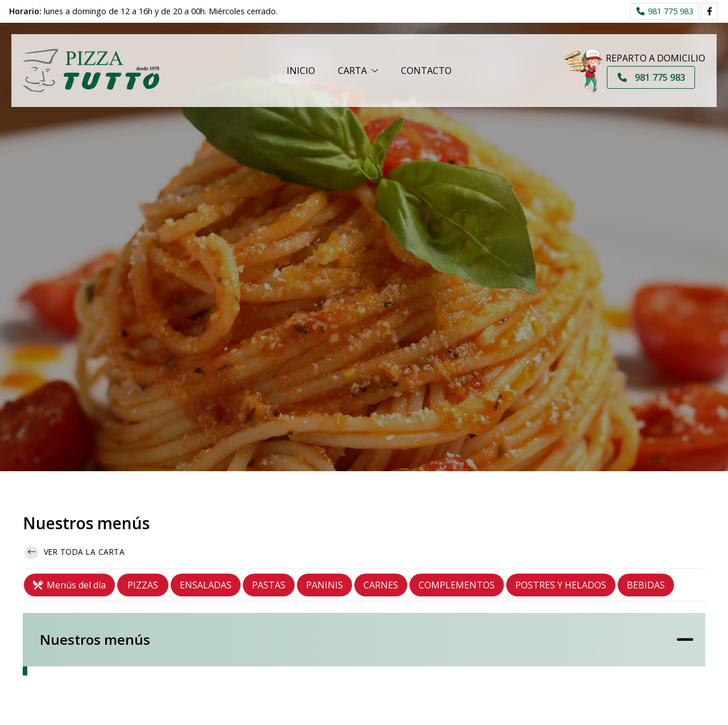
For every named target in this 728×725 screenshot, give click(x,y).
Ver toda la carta (75, 553)
